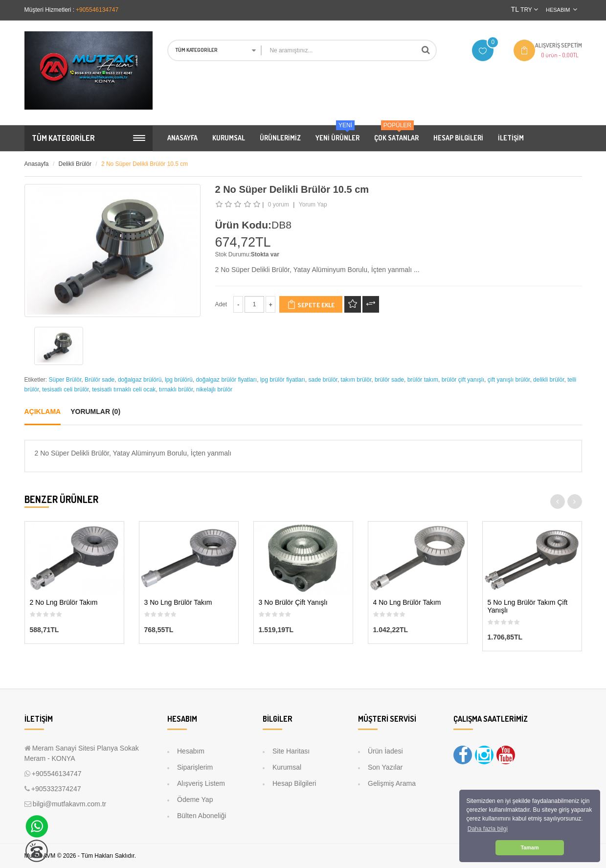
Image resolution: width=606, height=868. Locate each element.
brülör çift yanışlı (463, 380)
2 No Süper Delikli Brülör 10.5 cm (145, 164)
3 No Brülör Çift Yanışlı (293, 603)
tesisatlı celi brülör (65, 389)
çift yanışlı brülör (509, 380)
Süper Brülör (65, 380)
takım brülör (356, 380)
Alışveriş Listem (201, 783)
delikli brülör (549, 380)
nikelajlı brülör (214, 389)
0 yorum (279, 205)
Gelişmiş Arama (392, 783)
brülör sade (389, 380)
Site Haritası (291, 751)
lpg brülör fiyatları (283, 380)
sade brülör (323, 380)
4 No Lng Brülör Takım (407, 603)
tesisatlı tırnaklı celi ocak (124, 389)
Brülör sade (100, 380)
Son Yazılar (385, 767)
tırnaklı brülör (176, 389)
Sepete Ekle (311, 304)
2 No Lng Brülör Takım (64, 603)
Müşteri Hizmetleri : (50, 10)
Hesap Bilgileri (294, 783)
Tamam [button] (529, 847)
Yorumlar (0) (95, 411)
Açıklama (43, 411)
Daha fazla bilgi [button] (488, 829)
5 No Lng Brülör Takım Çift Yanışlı (528, 606)
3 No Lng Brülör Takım (178, 603)
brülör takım (423, 380)
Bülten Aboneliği (202, 816)
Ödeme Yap (195, 799)
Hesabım (191, 751)
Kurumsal (287, 767)
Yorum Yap (313, 205)
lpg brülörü (179, 380)
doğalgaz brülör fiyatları (226, 380)
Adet (221, 304)
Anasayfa (37, 164)
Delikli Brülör (75, 164)
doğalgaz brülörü (140, 380)
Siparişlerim (195, 767)
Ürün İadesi (385, 751)
